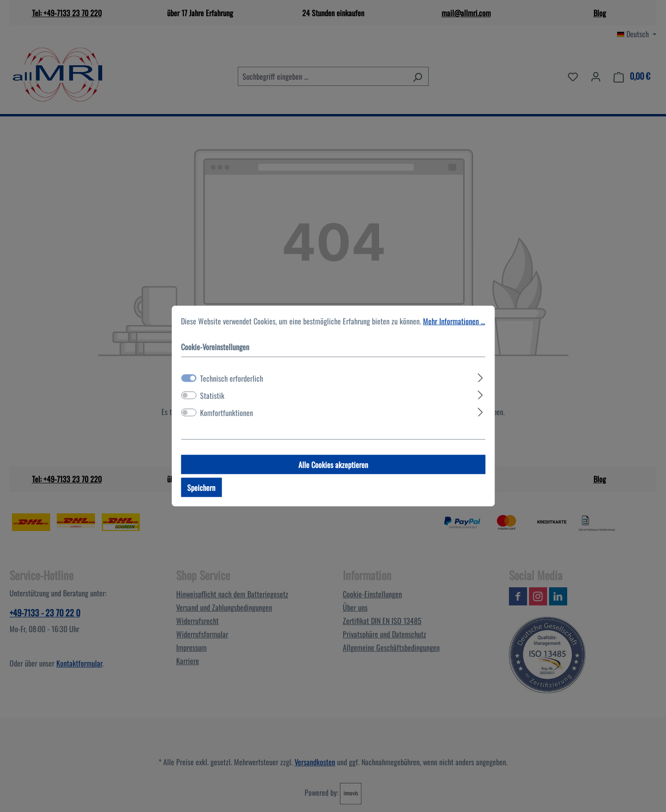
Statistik (212, 396)
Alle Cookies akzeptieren (333, 465)
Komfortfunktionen (227, 413)
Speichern (201, 488)
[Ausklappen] (481, 376)
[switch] (189, 396)
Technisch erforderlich (232, 378)
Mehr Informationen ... (454, 321)
